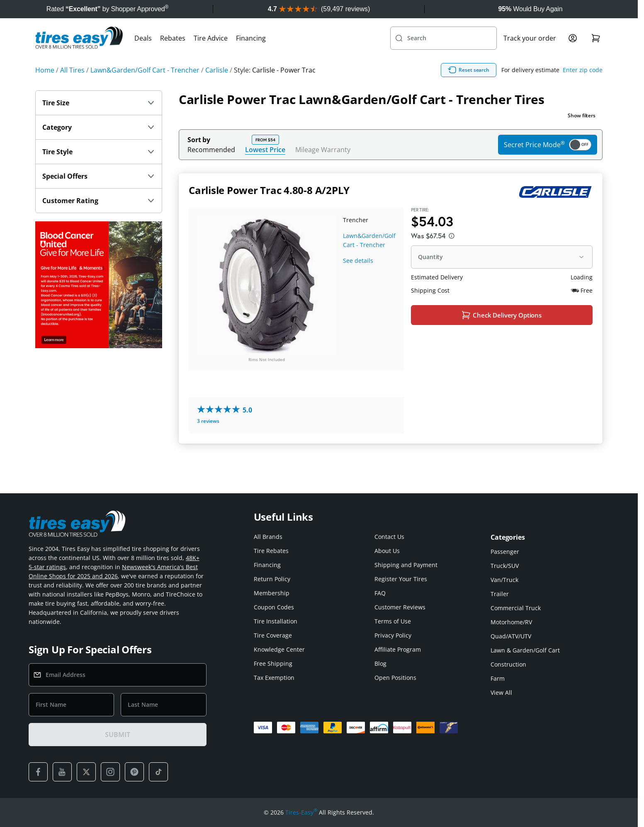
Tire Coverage (273, 635)
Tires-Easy (301, 812)
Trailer (500, 594)
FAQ (380, 593)
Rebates (173, 56)
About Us (387, 551)
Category (99, 146)
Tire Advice (211, 56)
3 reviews (208, 440)
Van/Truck (504, 580)
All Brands (268, 537)
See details (358, 279)
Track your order (530, 56)
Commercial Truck (516, 608)
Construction (508, 664)
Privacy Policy (393, 635)
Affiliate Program (398, 649)
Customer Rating (99, 219)
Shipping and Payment (406, 565)
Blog (380, 663)
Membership (272, 593)
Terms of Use (393, 621)
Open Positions (395, 678)
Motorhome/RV (511, 622)
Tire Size (99, 121)
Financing (251, 56)
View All (501, 692)
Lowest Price (265, 168)
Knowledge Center (279, 649)
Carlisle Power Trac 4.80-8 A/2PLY (269, 208)
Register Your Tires (401, 579)
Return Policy (272, 579)
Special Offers (99, 194)
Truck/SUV (505, 566)
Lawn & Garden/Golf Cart (525, 650)
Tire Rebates (271, 551)
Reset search (508, 88)
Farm (498, 678)
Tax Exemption (274, 678)
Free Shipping (273, 663)
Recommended (211, 168)
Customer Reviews (400, 607)
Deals (143, 56)
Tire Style (99, 170)
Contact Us (389, 537)
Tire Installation (276, 621)
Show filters (582, 134)
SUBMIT (117, 735)
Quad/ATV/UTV (511, 636)
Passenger (505, 552)
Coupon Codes (274, 607)
